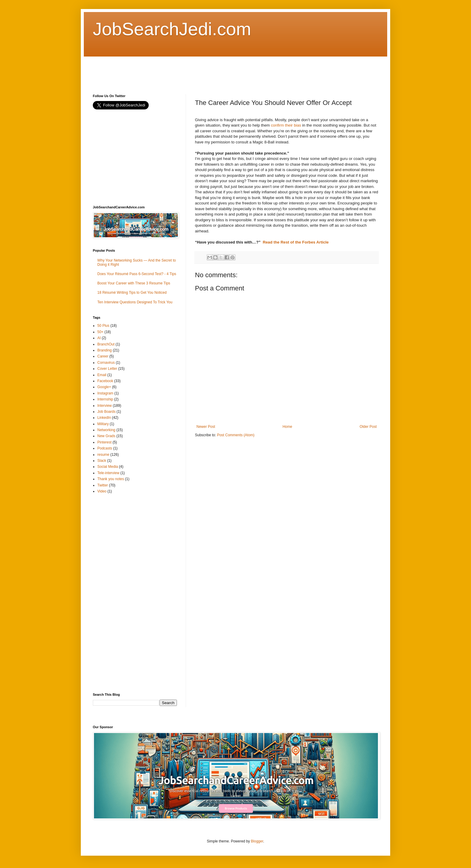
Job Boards (106, 412)
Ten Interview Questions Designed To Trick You (135, 302)
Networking (106, 430)
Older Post (368, 427)
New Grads (106, 436)
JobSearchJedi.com (172, 29)
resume (103, 455)
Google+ (104, 387)
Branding (105, 350)
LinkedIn (104, 418)
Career (103, 356)
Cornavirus (106, 363)
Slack (102, 461)
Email (102, 375)
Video (102, 491)
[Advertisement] (202, 70)
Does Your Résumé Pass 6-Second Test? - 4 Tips (137, 274)
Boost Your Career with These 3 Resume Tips (134, 283)
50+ (100, 332)
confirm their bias (286, 125)
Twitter (103, 485)
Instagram (105, 393)
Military (103, 424)
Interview (105, 406)
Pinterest (104, 442)
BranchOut (106, 344)
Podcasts (105, 448)
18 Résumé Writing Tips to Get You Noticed (132, 293)
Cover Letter (107, 369)
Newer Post (206, 427)
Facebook (105, 381)
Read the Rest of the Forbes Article (296, 242)
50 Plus (103, 326)
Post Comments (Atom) (236, 435)
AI (99, 338)
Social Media (108, 467)
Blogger (257, 841)
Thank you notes (111, 479)
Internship (105, 399)
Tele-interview (108, 473)
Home (287, 427)
